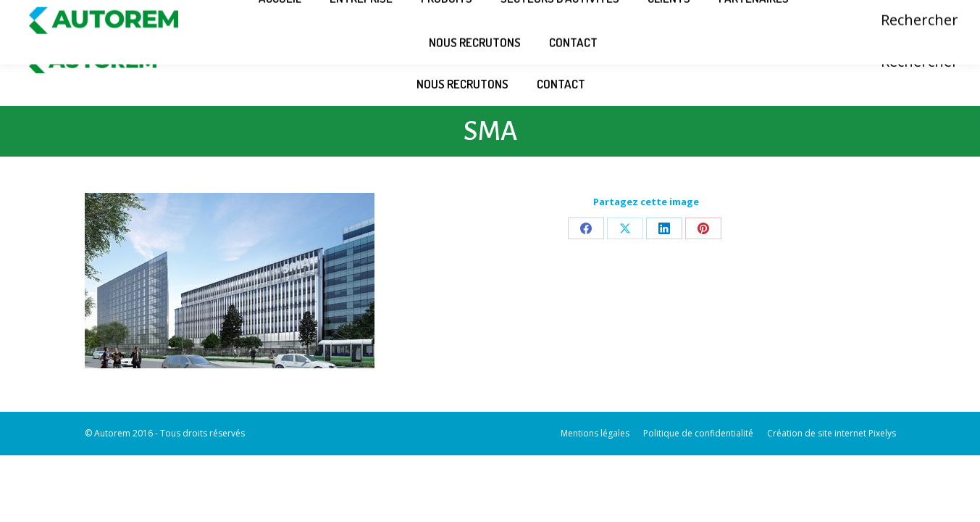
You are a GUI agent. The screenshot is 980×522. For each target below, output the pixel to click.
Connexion (871, 9)
